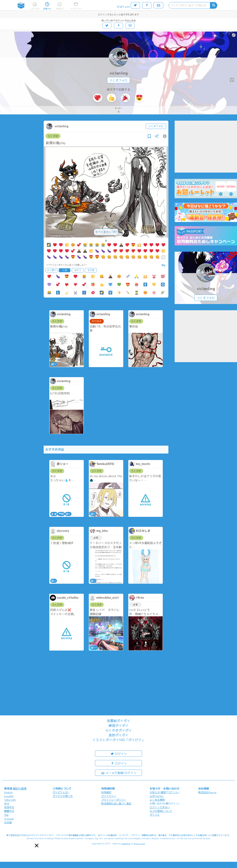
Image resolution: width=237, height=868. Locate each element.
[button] (37, 846)
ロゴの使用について (161, 811)
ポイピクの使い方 (63, 796)
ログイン (118, 753)
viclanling (119, 73)
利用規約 (106, 792)
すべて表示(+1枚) (106, 232)
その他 (91, 270)
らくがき (53, 136)
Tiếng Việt (10, 800)
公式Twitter (157, 796)
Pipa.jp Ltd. (140, 843)
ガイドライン (109, 796)
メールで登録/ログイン (119, 773)
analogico (126, 843)
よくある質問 (157, 800)
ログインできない (160, 807)
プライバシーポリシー (114, 800)
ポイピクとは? (61, 792)
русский (9, 819)
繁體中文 (9, 811)
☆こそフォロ (118, 80)
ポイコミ (155, 815)
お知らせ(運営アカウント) (164, 792)
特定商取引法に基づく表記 (116, 804)
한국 (7, 804)
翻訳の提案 (20, 788)
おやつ (78, 270)
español (9, 796)
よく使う (52, 270)
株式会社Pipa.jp (207, 792)
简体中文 (9, 807)
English (8, 792)
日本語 (8, 822)
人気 (65, 270)
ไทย (6, 815)
